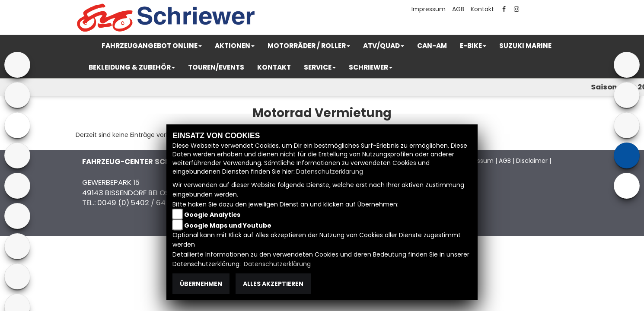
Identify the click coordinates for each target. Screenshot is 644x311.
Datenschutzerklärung (330, 171)
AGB (458, 9)
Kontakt (482, 9)
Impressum (429, 9)
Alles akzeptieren (273, 284)
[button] (152, 46)
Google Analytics (212, 215)
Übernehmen (201, 284)
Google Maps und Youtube (228, 225)
